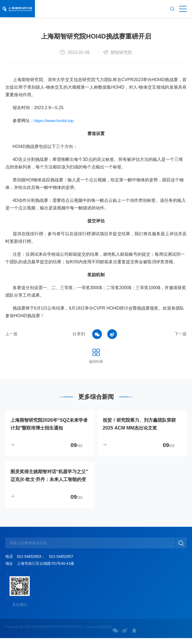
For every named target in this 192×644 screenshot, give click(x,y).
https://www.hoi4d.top (55, 121)
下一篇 (180, 334)
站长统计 (106, 633)
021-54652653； (31, 562)
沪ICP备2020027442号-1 (66, 633)
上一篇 (12, 334)
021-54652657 (61, 562)
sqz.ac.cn (93, 633)
